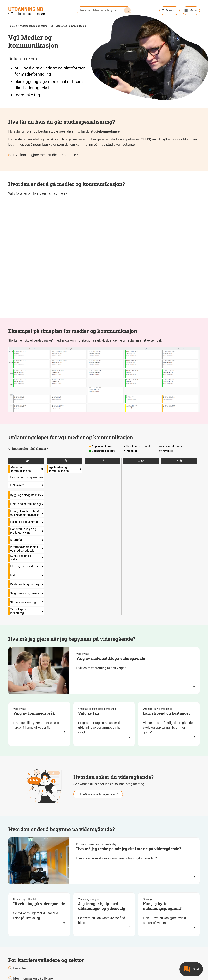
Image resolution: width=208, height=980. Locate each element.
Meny (193, 10)
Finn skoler (27, 485)
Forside (13, 26)
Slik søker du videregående (96, 794)
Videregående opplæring (34, 26)
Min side (171, 10)
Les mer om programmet (26, 477)
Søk (127, 10)
